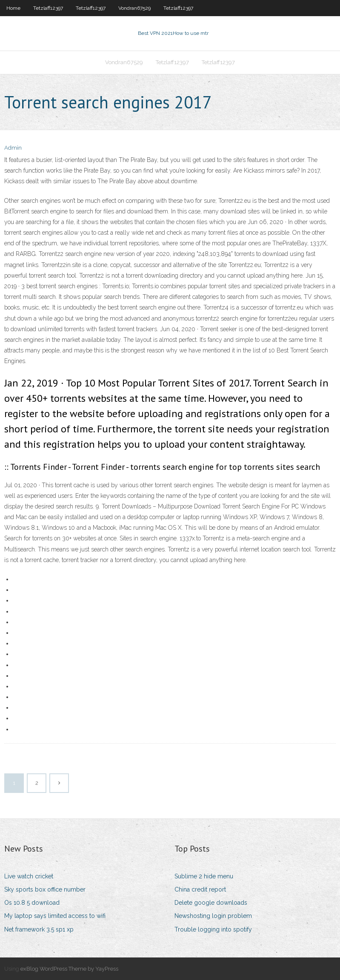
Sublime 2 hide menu (204, 876)
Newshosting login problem (213, 916)
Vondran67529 (134, 8)
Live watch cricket (29, 876)
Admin (13, 148)
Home (13, 8)
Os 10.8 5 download (32, 903)
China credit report (200, 889)
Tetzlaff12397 (48, 8)
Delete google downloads (211, 903)
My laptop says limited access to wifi (55, 916)
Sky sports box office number (45, 889)
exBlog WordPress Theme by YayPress (69, 969)
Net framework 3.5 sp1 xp (39, 929)
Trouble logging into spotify (213, 929)
